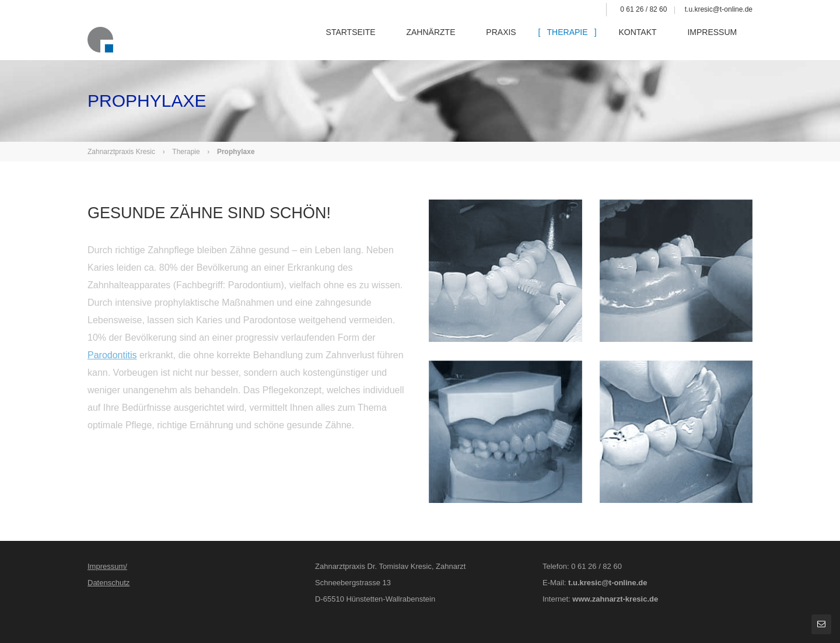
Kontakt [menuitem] (646, 40)
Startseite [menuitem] (366, 40)
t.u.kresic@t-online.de (719, 9)
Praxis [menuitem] (513, 40)
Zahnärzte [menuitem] (444, 40)
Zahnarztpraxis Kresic (121, 152)
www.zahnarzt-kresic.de (615, 599)
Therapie (186, 152)
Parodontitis (112, 355)
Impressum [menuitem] (719, 40)
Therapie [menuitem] (577, 40)
